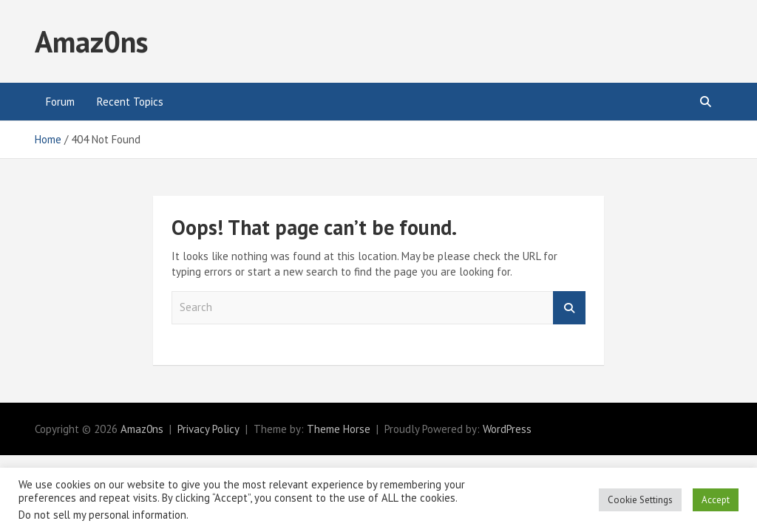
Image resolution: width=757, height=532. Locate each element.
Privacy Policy (208, 429)
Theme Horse (339, 429)
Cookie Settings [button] (640, 500)
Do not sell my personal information (102, 515)
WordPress (507, 429)
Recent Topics (130, 102)
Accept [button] (716, 500)
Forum (60, 102)
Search (569, 308)
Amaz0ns (91, 41)
